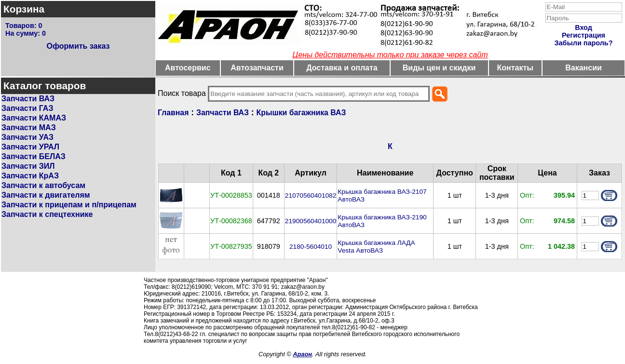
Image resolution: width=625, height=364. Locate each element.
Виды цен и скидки (439, 68)
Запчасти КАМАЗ (34, 118)
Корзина (24, 9)
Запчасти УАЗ (27, 137)
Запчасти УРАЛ (30, 147)
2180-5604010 (311, 247)
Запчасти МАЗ (29, 128)
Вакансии (584, 68)
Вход (584, 27)
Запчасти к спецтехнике (47, 214)
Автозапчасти (257, 68)
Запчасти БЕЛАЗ (34, 156)
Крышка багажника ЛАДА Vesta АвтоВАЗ (376, 247)
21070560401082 (311, 195)
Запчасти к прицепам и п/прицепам (69, 205)
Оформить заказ (78, 46)
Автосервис (188, 68)
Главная (173, 113)
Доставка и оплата (342, 68)
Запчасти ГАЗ (27, 108)
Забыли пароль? (584, 43)
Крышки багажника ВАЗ (301, 113)
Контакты (515, 68)
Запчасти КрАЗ (30, 176)
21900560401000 (311, 221)
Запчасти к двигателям (46, 195)
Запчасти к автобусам (43, 185)
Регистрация (584, 35)
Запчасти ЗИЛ (28, 166)
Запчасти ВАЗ (28, 99)
